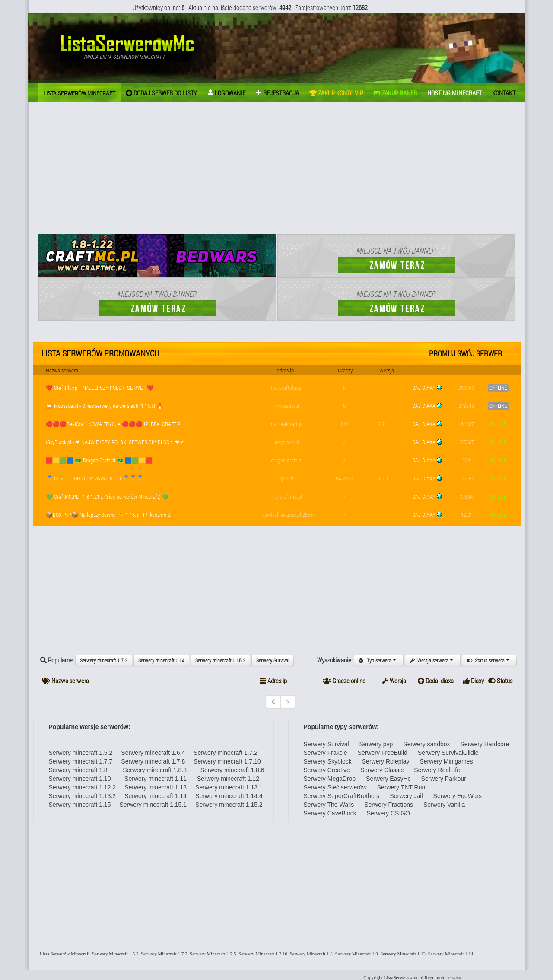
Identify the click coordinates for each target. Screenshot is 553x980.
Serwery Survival (273, 660)
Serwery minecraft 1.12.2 (83, 787)
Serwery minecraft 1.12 (227, 779)
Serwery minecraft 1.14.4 (229, 796)
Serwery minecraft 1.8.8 (151, 770)
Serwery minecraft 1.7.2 (104, 660)
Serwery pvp (376, 744)
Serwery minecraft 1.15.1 (153, 805)
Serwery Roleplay (386, 761)
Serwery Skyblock (328, 761)
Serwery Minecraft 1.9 (355, 954)
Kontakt (504, 93)
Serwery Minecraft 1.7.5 (212, 954)
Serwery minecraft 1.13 (156, 787)
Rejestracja (277, 93)
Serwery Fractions (389, 805)
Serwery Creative (327, 770)
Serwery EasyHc (388, 779)
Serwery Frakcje (326, 753)
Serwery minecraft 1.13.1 (229, 787)
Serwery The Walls (329, 805)
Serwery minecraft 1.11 (153, 779)
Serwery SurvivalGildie (448, 753)
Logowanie (226, 93)
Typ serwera (379, 660)
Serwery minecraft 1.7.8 (153, 761)
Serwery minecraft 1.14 (161, 660)
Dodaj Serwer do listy (161, 93)
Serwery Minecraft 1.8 (310, 954)
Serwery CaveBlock (330, 813)
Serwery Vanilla (444, 805)
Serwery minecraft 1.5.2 (81, 753)
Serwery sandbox (426, 744)
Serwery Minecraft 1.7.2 (163, 954)
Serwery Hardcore (485, 744)
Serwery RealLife (437, 770)
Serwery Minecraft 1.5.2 (114, 954)
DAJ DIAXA (424, 388)
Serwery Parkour (444, 779)
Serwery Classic (382, 770)
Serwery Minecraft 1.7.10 (262, 954)
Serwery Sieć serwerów (335, 787)
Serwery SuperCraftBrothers (342, 796)
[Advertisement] (277, 169)
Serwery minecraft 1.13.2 (83, 796)
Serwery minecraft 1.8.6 (230, 770)
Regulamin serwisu (443, 977)
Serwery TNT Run (401, 787)
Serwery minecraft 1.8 (78, 770)
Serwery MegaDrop (330, 779)
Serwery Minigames (446, 761)
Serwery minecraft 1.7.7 (81, 761)
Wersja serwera (433, 660)
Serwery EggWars (458, 796)
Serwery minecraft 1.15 (80, 805)
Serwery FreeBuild (383, 753)
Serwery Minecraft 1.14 (449, 954)
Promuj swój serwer (466, 353)
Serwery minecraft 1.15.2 (220, 660)
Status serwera (489, 660)
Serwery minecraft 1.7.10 (227, 761)
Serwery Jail (406, 796)
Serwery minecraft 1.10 (80, 779)
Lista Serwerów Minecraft (64, 954)
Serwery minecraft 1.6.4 (153, 753)
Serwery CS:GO (388, 813)
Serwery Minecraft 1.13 (402, 954)
